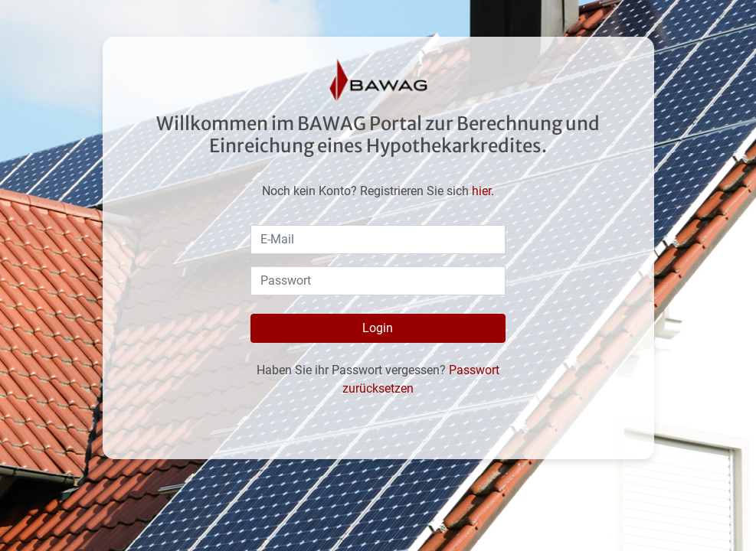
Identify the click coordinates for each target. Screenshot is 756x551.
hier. (483, 191)
